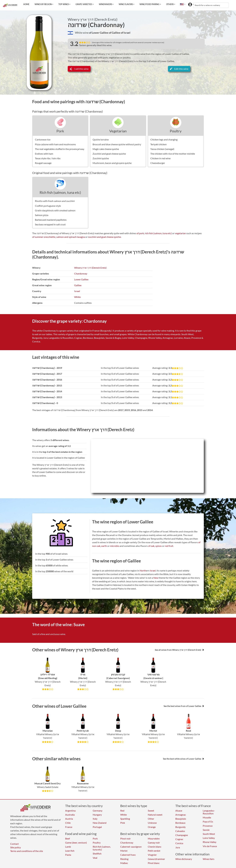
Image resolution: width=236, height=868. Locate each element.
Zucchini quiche (101, 158)
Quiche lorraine (101, 139)
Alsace (179, 811)
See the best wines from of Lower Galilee (184, 706)
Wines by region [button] (43, 4)
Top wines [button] (64, 4)
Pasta (68, 855)
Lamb (68, 847)
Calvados (180, 831)
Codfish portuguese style (48, 206)
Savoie (206, 830)
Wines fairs (209, 859)
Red (122, 811)
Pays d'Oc (208, 822)
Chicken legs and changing (164, 139)
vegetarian (180, 233)
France (69, 827)
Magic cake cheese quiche (106, 149)
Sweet (151, 811)
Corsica (179, 843)
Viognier (152, 855)
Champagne (182, 835)
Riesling (124, 859)
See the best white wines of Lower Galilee (183, 759)
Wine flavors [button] (126, 4)
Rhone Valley (210, 842)
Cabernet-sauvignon (131, 847)
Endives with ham (44, 154)
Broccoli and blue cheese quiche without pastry (117, 144)
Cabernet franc (128, 855)
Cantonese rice (43, 139)
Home (26, 4)
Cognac (179, 839)
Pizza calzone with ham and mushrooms (55, 144)
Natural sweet (155, 815)
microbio (115, 546)
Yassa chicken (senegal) (162, 149)
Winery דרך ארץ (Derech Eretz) (93, 19)
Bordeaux (180, 823)
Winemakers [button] (106, 4)
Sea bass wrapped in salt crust (50, 224)
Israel (77, 291)
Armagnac (181, 815)
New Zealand (100, 823)
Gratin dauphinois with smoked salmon (55, 210)
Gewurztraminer (156, 859)
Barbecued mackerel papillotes (51, 220)
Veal (95, 858)
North (143, 570)
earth (104, 546)
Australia (70, 815)
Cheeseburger (158, 163)
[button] (182, 4)
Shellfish (97, 854)
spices (158, 546)
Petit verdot (154, 851)
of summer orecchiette (44, 237)
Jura (178, 847)
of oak (151, 546)
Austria (69, 819)
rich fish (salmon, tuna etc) (158, 233)
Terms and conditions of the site (27, 851)
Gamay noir (154, 843)
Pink (123, 823)
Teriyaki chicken (158, 144)
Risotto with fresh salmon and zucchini (55, 201)
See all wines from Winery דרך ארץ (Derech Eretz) (179, 650)
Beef (68, 838)
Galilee (78, 285)
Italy (95, 819)
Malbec (124, 863)
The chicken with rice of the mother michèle (173, 154)
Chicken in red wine (160, 158)
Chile (68, 823)
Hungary (97, 815)
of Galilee (115, 33)
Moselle (207, 817)
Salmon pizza (42, 215)
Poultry (176, 131)
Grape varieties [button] (84, 4)
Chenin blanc (155, 847)
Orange (152, 827)
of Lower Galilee (99, 33)
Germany (98, 811)
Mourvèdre (154, 838)
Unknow (152, 823)
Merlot (124, 851)
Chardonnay (81, 273)
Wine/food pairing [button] (149, 4)
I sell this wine (79, 69)
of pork (140, 233)
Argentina (70, 811)
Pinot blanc (154, 863)
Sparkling (125, 819)
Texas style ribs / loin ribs (48, 158)
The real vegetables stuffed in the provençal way (60, 149)
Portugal (97, 827)
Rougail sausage (43, 163)
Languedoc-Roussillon (209, 812)
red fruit (169, 546)
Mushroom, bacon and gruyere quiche (112, 163)
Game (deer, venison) (76, 843)
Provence (208, 826)
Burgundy (180, 827)
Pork (60, 131)
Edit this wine (179, 69)
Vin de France (210, 846)
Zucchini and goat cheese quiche (109, 154)
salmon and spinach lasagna (71, 237)
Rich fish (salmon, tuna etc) (60, 192)
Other (151, 819)
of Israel (126, 33)
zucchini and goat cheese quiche (104, 237)
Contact (14, 844)
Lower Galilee (81, 279)
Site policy (16, 847)
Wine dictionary (184, 859)
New (156, 578)
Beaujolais (181, 819)
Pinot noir (125, 838)
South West (209, 834)
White (77, 297)
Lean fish (70, 851)
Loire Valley (209, 838)
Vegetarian (118, 131)
